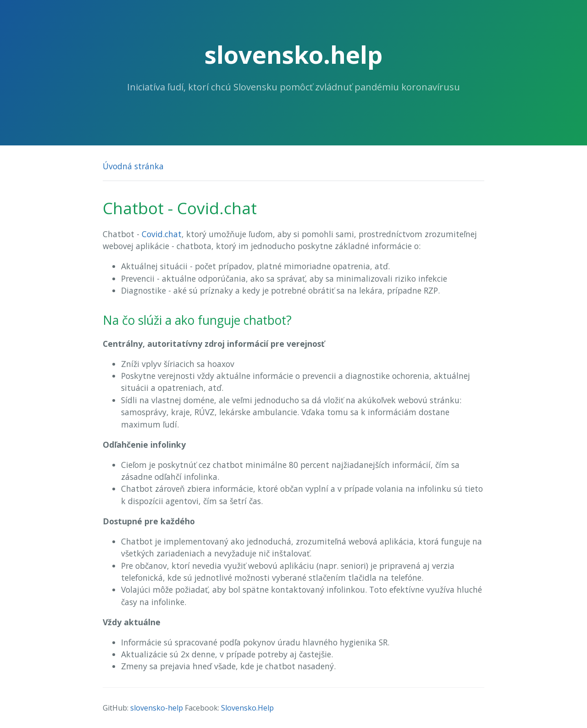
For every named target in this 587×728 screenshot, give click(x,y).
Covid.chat (162, 234)
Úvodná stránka (133, 166)
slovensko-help (157, 708)
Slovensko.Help (247, 708)
